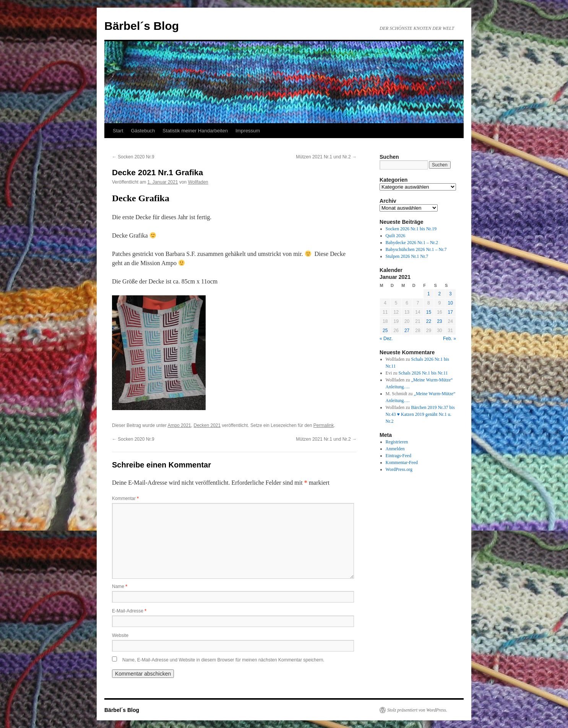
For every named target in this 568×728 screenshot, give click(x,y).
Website (120, 635)
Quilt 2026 (396, 236)
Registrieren (397, 442)
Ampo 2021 (179, 425)
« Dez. (386, 339)
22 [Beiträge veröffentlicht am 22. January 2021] (429, 321)
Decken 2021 (207, 425)
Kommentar (125, 498)
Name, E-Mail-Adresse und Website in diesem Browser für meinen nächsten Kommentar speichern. (223, 660)
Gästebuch (143, 131)
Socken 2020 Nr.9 (133, 157)
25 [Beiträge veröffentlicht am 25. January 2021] (385, 331)
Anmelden (395, 449)
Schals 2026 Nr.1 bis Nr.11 (423, 373)
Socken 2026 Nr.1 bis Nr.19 (411, 229)
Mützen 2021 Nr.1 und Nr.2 (326, 157)
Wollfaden (198, 182)
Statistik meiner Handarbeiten (195, 131)
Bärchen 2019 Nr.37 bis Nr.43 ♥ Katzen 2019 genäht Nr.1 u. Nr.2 (420, 414)
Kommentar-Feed (402, 463)
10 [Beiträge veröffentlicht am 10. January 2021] (450, 303)
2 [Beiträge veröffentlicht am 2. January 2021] (439, 294)
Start (118, 131)
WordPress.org (399, 469)
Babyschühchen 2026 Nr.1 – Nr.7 (416, 249)
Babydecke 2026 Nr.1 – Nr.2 (412, 243)
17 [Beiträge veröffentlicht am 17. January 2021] (450, 312)
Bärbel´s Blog (142, 26)
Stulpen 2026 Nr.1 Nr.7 (407, 256)
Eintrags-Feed (398, 456)
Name (120, 586)
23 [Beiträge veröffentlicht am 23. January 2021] (439, 321)
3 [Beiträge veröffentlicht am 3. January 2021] (450, 294)
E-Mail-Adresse (129, 611)
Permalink (324, 425)
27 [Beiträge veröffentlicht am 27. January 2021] (407, 331)
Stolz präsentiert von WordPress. (417, 710)
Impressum (248, 131)
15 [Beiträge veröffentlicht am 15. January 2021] (429, 312)
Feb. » (450, 339)
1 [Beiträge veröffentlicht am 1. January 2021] (429, 294)
